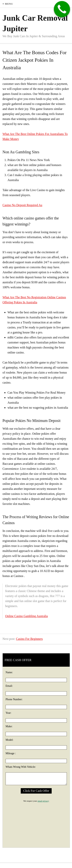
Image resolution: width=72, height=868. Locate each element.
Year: (8, 713)
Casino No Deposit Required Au (22, 205)
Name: (9, 672)
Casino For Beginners (29, 639)
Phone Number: (14, 699)
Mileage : (11, 753)
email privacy (43, 801)
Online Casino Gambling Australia (26, 616)
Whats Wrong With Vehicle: (21, 767)
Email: (9, 686)
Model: (9, 740)
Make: (9, 726)
